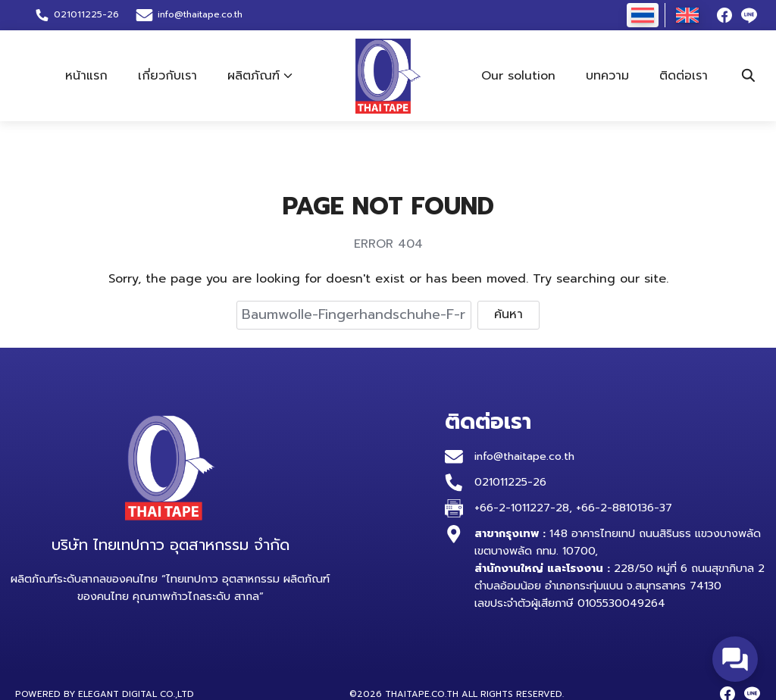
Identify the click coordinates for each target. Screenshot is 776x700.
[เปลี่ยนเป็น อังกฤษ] (687, 15)
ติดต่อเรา (684, 76)
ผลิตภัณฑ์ (253, 76)
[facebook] (724, 15)
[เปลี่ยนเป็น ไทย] (643, 15)
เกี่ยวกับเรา (167, 76)
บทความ (607, 76)
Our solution (518, 76)
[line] (749, 15)
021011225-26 (510, 482)
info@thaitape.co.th (200, 14)
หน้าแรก (86, 76)
